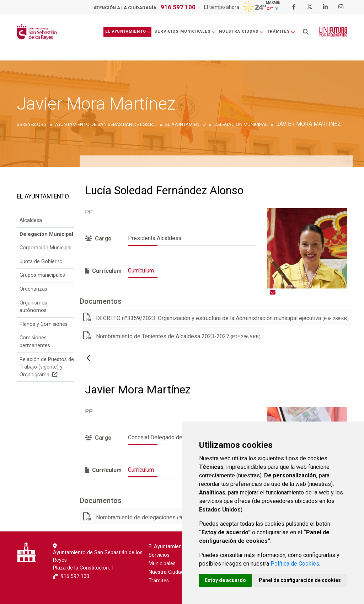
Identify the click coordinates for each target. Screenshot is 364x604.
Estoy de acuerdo (225, 580)
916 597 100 (178, 7)
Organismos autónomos (33, 307)
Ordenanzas (33, 289)
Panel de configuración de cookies (300, 580)
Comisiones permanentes (35, 342)
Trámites (280, 31)
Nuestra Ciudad (241, 31)
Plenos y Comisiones (44, 324)
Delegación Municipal (46, 234)
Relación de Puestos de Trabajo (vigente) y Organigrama (47, 367)
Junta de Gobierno (41, 262)
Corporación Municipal (45, 248)
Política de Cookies (295, 564)
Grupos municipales (42, 275)
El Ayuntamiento (128, 31)
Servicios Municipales (184, 31)
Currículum (141, 271)
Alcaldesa (31, 220)
